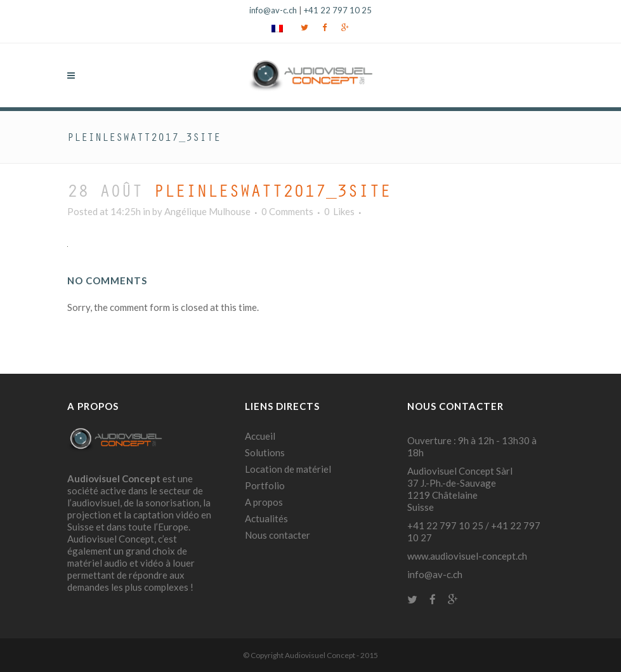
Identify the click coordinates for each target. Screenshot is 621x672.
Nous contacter (278, 535)
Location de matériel (288, 469)
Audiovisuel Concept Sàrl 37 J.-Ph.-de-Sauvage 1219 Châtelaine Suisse (460, 489)
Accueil (260, 436)
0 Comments (287, 211)
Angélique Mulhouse (207, 211)
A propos (264, 502)
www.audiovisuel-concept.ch (467, 556)
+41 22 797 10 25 (338, 10)
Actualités (266, 518)
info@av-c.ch (273, 10)
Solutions (265, 452)
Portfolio (265, 485)
